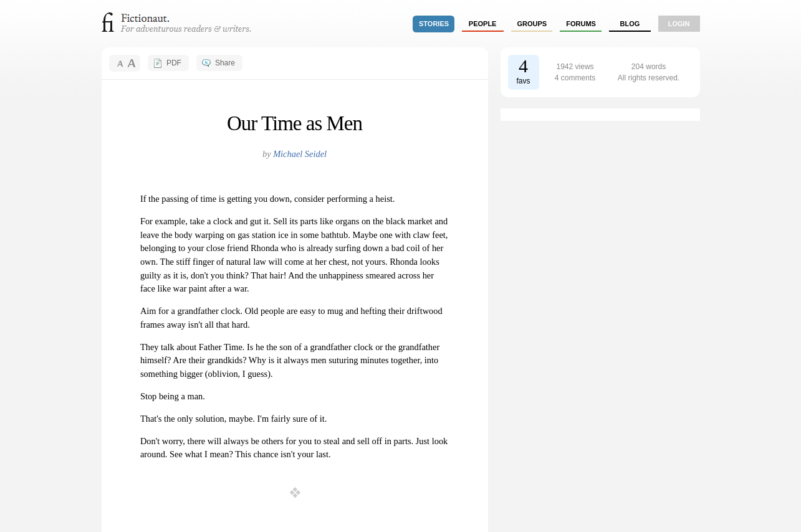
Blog (630, 24)
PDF (174, 63)
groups (532, 24)
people (483, 24)
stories (434, 24)
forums (581, 24)
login (679, 24)
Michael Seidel (300, 154)
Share (225, 63)
